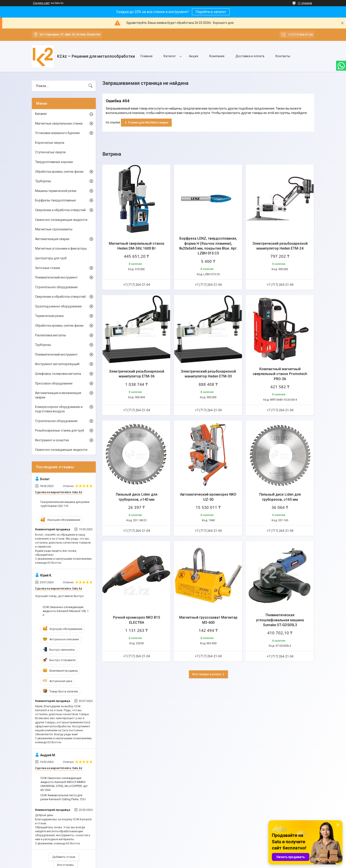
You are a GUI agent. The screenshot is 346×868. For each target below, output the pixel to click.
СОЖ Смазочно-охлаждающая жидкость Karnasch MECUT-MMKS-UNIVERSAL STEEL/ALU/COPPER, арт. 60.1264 (64, 784)
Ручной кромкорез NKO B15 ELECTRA (136, 620)
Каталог (170, 56)
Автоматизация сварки (52, 239)
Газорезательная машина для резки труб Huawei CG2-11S (65, 504)
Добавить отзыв (64, 857)
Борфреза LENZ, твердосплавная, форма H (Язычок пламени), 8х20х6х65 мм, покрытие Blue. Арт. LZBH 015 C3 (208, 246)
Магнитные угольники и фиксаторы (61, 248)
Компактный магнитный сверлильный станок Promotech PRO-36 (280, 374)
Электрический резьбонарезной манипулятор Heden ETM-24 (280, 246)
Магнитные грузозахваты (54, 229)
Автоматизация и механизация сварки (58, 395)
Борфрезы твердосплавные (55, 200)
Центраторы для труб (51, 258)
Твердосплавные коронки (54, 162)
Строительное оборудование (56, 287)
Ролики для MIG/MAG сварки (148, 122)
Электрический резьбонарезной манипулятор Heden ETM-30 (208, 374)
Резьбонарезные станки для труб (60, 430)
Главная (146, 56)
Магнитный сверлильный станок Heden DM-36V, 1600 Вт (137, 246)
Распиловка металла (50, 335)
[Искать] (90, 86)
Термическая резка (49, 316)
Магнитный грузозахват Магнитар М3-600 (208, 620)
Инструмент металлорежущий (57, 364)
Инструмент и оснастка (52, 440)
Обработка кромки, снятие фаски (59, 172)
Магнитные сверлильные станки (59, 123)
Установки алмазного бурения (57, 133)
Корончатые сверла (50, 143)
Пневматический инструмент (56, 277)
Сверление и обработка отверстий (60, 210)
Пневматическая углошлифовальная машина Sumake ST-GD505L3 (280, 620)
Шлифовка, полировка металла (58, 374)
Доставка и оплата (250, 56)
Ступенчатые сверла (50, 152)
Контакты (283, 56)
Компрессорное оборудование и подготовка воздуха (59, 409)
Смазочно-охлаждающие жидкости (61, 220)
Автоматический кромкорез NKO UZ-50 (208, 497)
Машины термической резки (56, 191)
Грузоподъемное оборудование (58, 306)
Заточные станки (48, 268)
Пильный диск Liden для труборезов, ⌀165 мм (280, 497)
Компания (217, 56)
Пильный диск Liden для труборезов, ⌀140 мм (137, 497)
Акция (194, 56)
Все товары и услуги (207, 674)
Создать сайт (41, 3)
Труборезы (43, 181)
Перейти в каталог (211, 12)
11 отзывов (305, 3)
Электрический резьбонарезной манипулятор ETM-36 (137, 374)
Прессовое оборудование (54, 383)
